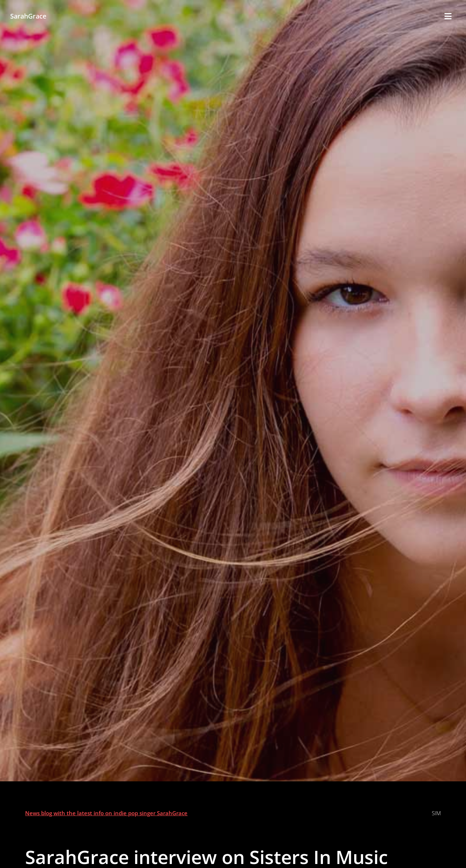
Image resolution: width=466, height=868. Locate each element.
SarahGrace (28, 16)
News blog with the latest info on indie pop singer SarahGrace (106, 813)
